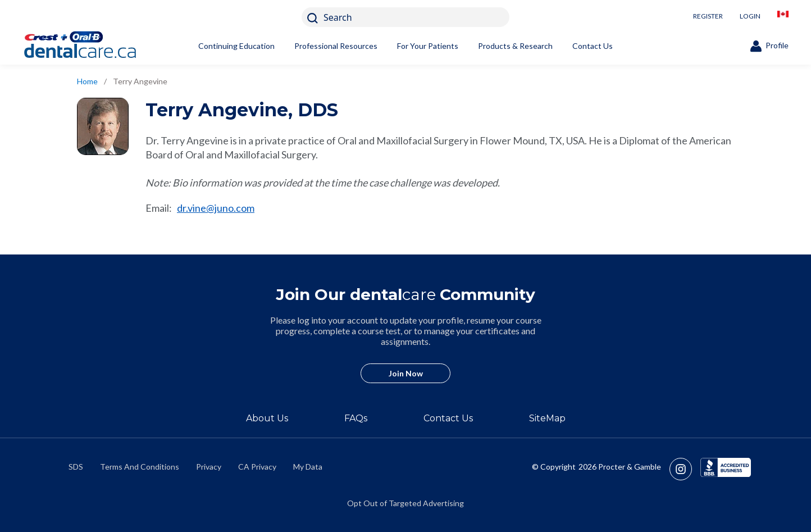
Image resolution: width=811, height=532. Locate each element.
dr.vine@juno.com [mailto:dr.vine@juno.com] (216, 208)
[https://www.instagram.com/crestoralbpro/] (685, 469)
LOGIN (750, 16)
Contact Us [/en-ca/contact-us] (448, 418)
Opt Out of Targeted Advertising (405, 503)
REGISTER (708, 16)
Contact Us (593, 46)
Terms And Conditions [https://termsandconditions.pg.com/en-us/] (140, 467)
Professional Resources (336, 46)
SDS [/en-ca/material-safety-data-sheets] (76, 467)
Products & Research (515, 46)
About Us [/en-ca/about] (267, 418)
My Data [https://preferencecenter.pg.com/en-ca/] (308, 467)
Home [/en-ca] (87, 81)
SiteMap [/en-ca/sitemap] (547, 418)
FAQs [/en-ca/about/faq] (356, 418)
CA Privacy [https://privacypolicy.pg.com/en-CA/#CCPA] (257, 467)
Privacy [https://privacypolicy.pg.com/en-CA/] (209, 467)
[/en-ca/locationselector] (783, 17)
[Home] (98, 46)
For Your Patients (428, 46)
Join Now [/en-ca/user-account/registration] (406, 373)
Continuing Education (236, 46)
